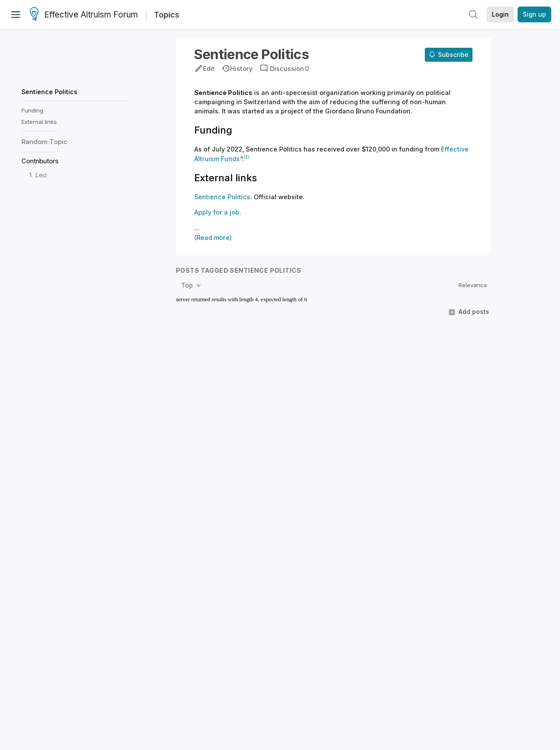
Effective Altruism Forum (84, 15)
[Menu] (16, 14)
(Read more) (213, 238)
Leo (41, 175)
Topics (167, 15)
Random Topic (44, 142)
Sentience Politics (49, 92)
